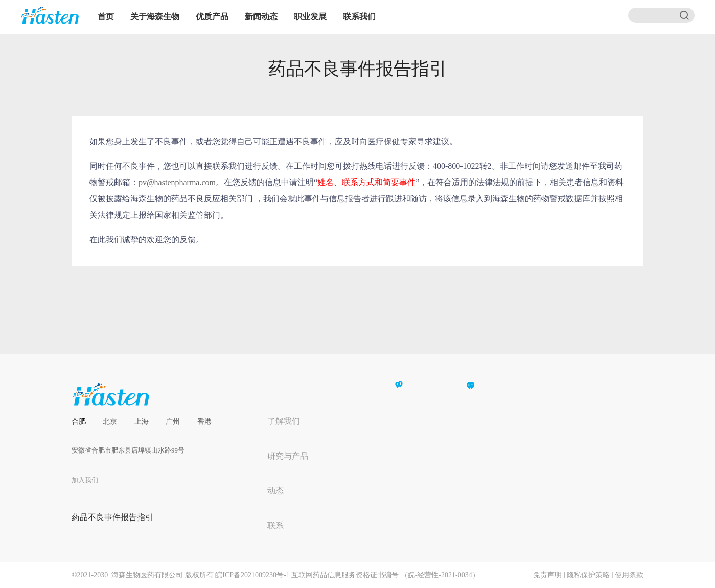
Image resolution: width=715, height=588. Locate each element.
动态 (275, 491)
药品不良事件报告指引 (112, 517)
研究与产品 (288, 456)
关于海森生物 (155, 17)
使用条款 (629, 575)
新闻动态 (261, 17)
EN (411, 17)
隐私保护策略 (588, 575)
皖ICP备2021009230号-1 (252, 575)
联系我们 (359, 17)
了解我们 (284, 421)
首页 (106, 17)
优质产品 (212, 17)
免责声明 (547, 575)
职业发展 (310, 17)
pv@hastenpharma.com (177, 182)
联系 (275, 525)
